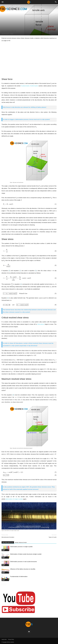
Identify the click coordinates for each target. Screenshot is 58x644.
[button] (3, 2)
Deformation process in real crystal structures (23, 562)
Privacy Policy (11, 639)
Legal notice (4, 639)
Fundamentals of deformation (19, 577)
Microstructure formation (8, 537)
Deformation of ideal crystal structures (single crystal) (26, 554)
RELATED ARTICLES (8, 543)
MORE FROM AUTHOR (21, 543)
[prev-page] (3, 584)
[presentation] (8, 186)
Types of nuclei (53, 537)
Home (2, 6)
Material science (8, 6)
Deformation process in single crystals (21, 547)
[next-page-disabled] (5, 584)
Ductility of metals (17, 6)
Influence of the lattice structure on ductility (23, 569)
